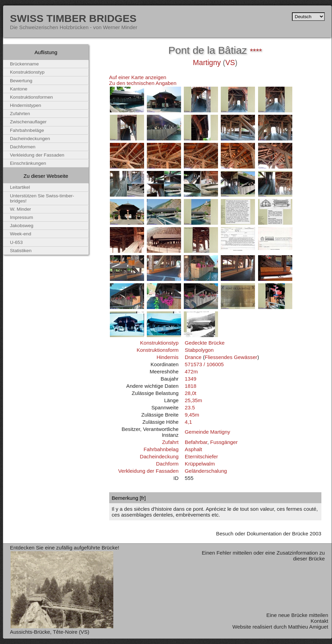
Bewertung (21, 81)
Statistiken (21, 251)
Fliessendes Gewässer (231, 357)
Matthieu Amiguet (308, 627)
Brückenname (24, 64)
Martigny (207, 63)
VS (230, 63)
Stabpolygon (199, 350)
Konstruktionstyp (159, 343)
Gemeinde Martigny (208, 432)
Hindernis (167, 357)
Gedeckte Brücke (205, 343)
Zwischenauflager (28, 122)
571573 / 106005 (204, 364)
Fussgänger (224, 442)
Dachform (167, 464)
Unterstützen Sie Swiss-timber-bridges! (42, 198)
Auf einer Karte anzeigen (138, 77)
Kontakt (319, 621)
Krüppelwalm (200, 464)
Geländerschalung (206, 471)
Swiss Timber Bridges (73, 18)
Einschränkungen (28, 163)
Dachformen (23, 147)
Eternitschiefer (201, 456)
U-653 (16, 242)
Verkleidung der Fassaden (148, 471)
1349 (191, 379)
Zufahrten (20, 114)
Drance (193, 357)
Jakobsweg (22, 226)
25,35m (194, 400)
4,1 (188, 422)
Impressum (22, 217)
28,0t (191, 393)
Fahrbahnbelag (161, 449)
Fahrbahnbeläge (27, 130)
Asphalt (194, 449)
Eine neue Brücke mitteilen (297, 615)
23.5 (190, 407)
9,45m (192, 415)
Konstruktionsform (157, 350)
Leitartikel (20, 187)
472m (191, 371)
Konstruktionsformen (31, 97)
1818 (191, 386)
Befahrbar (196, 442)
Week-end (21, 234)
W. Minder (21, 209)
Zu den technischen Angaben (143, 83)
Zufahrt (170, 442)
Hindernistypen (25, 105)
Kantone (19, 89)
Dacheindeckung (159, 456)
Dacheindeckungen (30, 139)
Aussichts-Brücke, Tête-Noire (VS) (50, 632)
